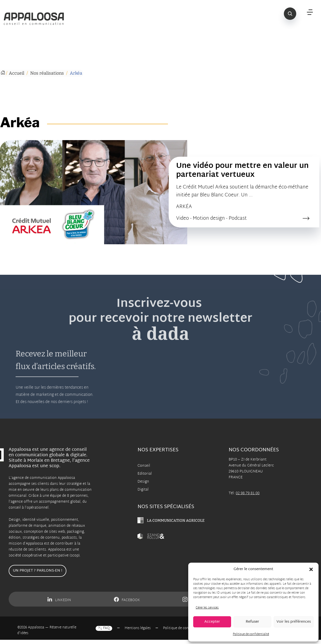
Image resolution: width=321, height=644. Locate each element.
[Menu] (310, 12)
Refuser (252, 622)
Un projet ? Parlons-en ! (38, 571)
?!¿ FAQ (104, 628)
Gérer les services (207, 608)
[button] (311, 569)
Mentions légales (138, 628)
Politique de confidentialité (251, 634)
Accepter (212, 622)
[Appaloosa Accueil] (37, 19)
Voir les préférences (294, 622)
